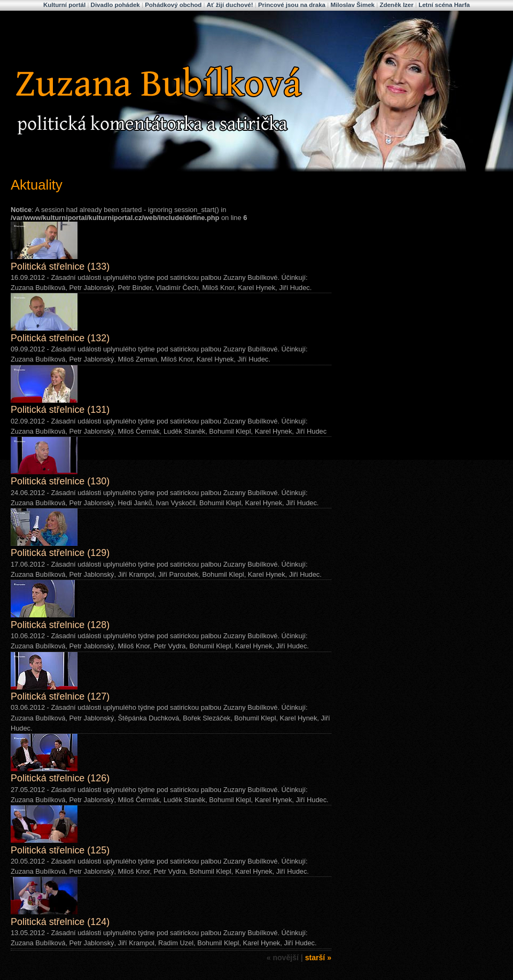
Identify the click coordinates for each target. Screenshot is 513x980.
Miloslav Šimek (352, 5)
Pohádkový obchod (173, 5)
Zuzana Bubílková (82, 23)
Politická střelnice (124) (60, 922)
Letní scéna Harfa (444, 5)
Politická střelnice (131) (60, 410)
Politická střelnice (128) (60, 625)
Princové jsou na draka (292, 5)
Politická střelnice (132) (60, 338)
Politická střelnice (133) (60, 266)
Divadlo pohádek (115, 5)
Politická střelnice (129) (60, 553)
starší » (318, 958)
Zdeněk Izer (396, 5)
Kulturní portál (64, 5)
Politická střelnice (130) (60, 481)
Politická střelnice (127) (60, 696)
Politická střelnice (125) (60, 850)
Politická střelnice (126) (60, 778)
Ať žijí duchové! (230, 5)
